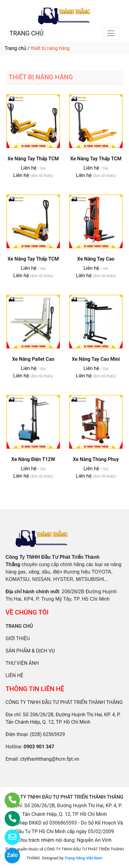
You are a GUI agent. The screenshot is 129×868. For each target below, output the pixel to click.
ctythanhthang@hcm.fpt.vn (50, 759)
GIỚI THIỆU (18, 638)
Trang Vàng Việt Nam (83, 858)
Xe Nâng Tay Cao (96, 259)
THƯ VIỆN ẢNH (22, 663)
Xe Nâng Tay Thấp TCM (33, 159)
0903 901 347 (39, 747)
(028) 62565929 (48, 734)
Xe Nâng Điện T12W (33, 459)
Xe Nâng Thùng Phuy (96, 459)
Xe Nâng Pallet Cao (33, 359)
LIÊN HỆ (14, 675)
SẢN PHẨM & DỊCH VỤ (30, 651)
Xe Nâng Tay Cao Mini (96, 359)
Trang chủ (16, 48)
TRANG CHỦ (26, 33)
